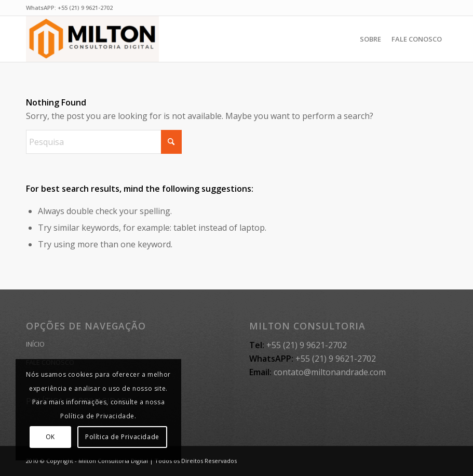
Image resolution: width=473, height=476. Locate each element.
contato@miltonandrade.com (330, 372)
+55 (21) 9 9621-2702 (85, 8)
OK (50, 437)
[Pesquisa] (104, 142)
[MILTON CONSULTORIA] (92, 39)
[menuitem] (370, 39)
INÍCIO (35, 344)
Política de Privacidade (122, 437)
